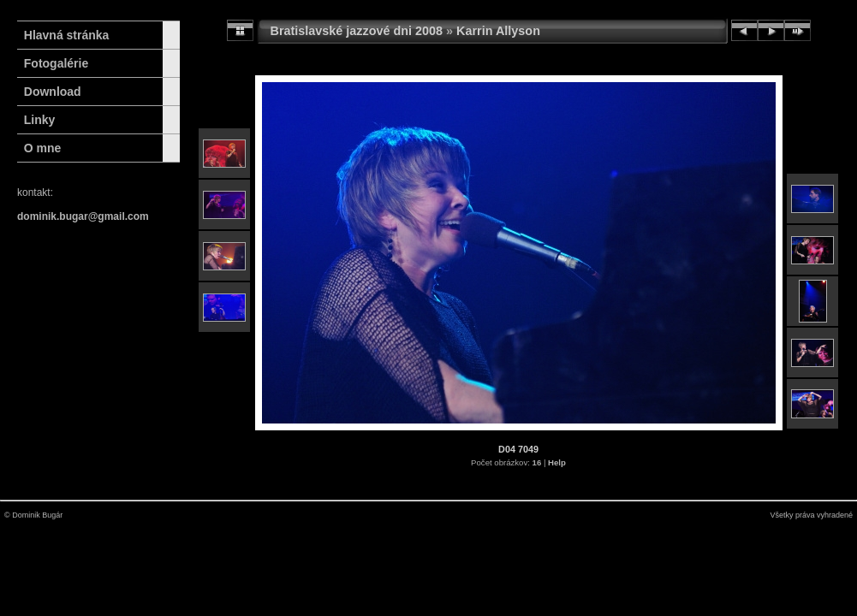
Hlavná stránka (63, 35)
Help (557, 462)
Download (53, 92)
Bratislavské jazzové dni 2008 (357, 31)
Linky (40, 120)
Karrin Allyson (498, 31)
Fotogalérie (56, 63)
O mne (43, 148)
